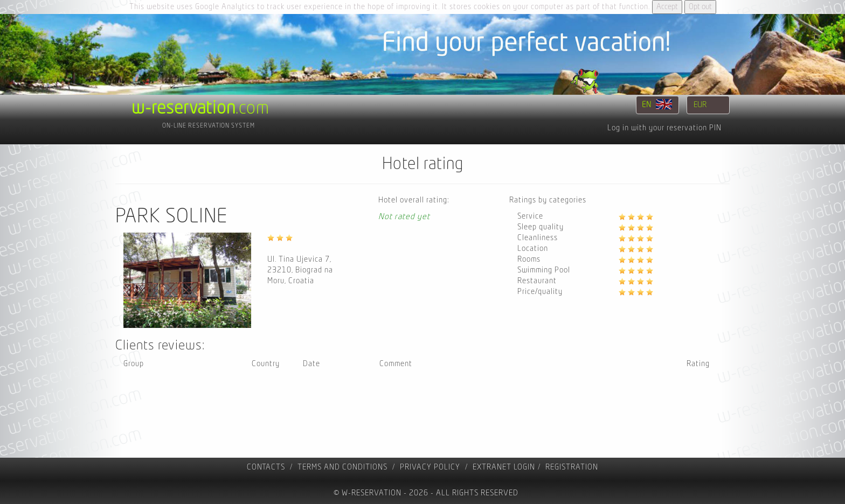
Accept (667, 7)
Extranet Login (504, 467)
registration (572, 467)
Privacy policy (430, 467)
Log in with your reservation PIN (664, 128)
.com (200, 108)
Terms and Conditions (342, 467)
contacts (266, 467)
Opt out (700, 7)
